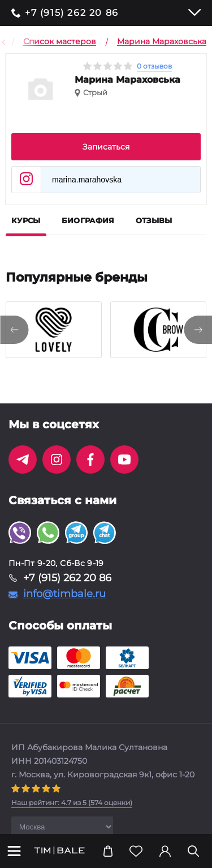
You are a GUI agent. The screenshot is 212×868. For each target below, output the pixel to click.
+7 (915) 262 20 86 (72, 13)
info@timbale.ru (64, 594)
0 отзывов (154, 66)
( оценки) (72, 803)
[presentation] (14, 330)
